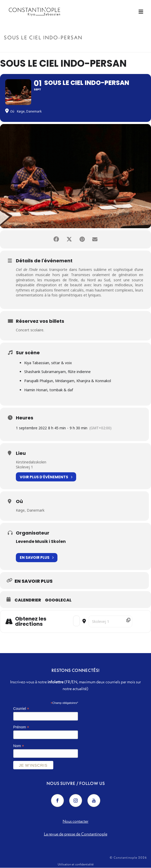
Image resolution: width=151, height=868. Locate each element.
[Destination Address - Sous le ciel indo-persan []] (110, 621)
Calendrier (28, 600)
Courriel (21, 709)
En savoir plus (37, 558)
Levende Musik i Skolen (41, 541)
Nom (19, 746)
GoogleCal (58, 600)
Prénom (21, 727)
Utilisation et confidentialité (76, 864)
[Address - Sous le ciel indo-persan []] (76, 621)
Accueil (54, 49)
